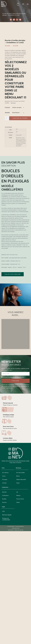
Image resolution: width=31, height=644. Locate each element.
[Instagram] (10, 526)
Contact (4, 559)
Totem (18, 579)
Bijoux (14, 14)
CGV (3, 588)
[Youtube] (10, 534)
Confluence (5, 572)
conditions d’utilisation (21, 463)
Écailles (4, 575)
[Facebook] (10, 530)
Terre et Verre (20, 575)
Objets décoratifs (21, 556)
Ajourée (4, 569)
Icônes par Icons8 (16, 605)
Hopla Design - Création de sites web (16, 606)
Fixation (7, 184)
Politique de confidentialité (6, 596)
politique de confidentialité (17, 454)
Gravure (4, 579)
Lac (17, 569)
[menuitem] (28, 4)
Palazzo (18, 572)
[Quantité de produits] (7, 195)
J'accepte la (14, 454)
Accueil (4, 14)
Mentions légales (7, 591)
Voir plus (13, 179)
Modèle (7, 189)
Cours (4, 553)
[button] (11, 20)
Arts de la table (20, 549)
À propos (5, 556)
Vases (18, 559)
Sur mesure (5, 549)
